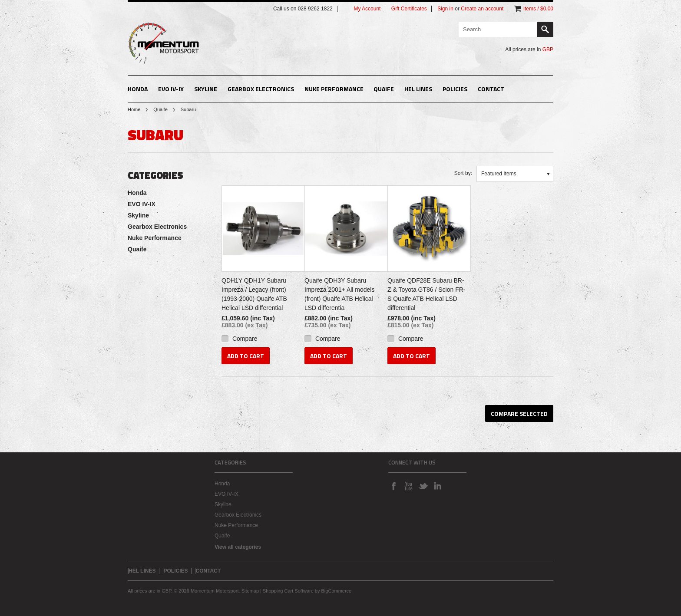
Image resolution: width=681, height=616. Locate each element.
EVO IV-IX (171, 89)
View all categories (238, 547)
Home (134, 109)
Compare (245, 339)
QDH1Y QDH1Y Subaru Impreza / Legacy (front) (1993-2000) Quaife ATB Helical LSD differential (254, 294)
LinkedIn (438, 486)
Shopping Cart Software (288, 591)
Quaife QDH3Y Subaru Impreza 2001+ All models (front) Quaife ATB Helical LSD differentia (339, 294)
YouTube (408, 486)
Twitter (423, 486)
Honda (138, 89)
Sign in (445, 9)
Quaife (384, 89)
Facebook (393, 486)
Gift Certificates (409, 9)
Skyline (206, 89)
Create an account (482, 9)
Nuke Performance (334, 89)
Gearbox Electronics (261, 89)
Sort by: (463, 173)
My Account (367, 9)
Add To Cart (246, 356)
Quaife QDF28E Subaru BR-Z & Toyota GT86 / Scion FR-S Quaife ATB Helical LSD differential (426, 294)
